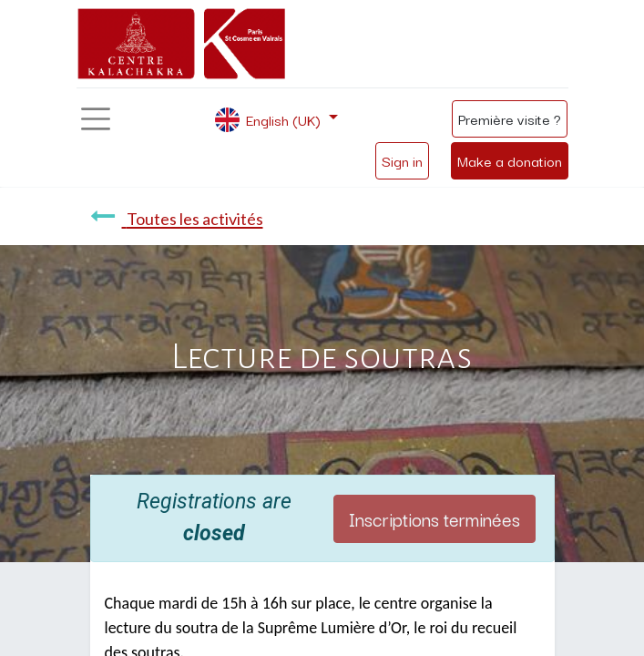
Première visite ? (510, 118)
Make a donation (510, 160)
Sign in (402, 160)
